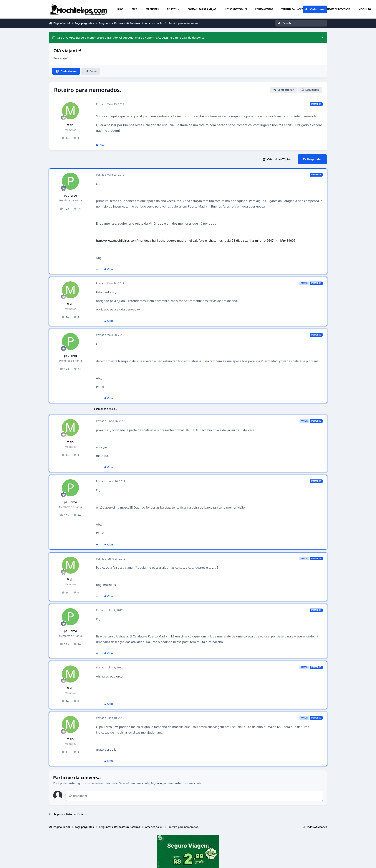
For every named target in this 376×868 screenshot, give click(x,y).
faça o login (159, 783)
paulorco (70, 195)
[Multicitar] (97, 269)
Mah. (71, 125)
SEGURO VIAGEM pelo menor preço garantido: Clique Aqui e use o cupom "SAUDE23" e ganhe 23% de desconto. (129, 37)
